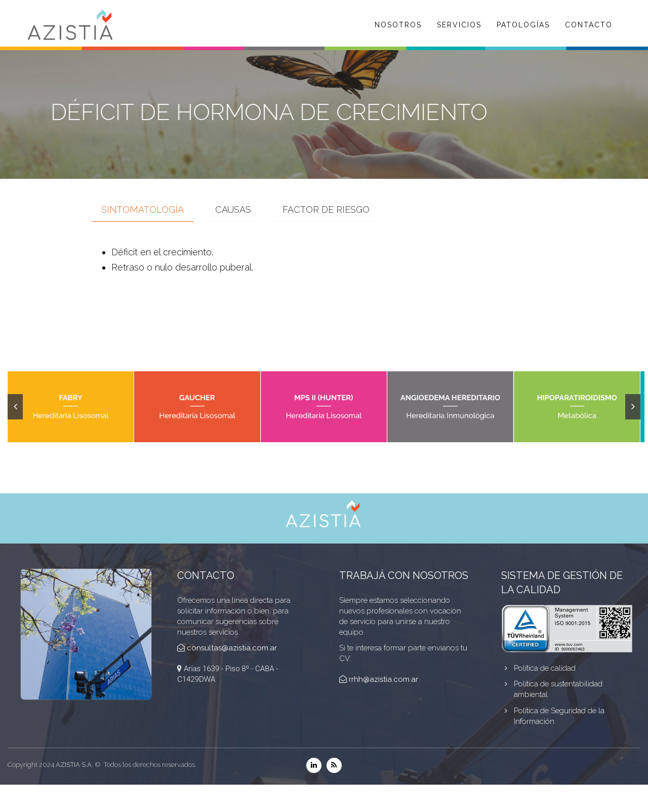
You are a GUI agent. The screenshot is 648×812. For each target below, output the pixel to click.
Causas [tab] (233, 209)
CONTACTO (589, 25)
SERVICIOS (459, 25)
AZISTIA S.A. (74, 765)
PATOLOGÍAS (523, 25)
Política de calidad (545, 668)
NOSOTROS (398, 25)
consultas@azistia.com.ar (232, 648)
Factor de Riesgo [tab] (326, 209)
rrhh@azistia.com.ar (383, 679)
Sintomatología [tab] (143, 209)
